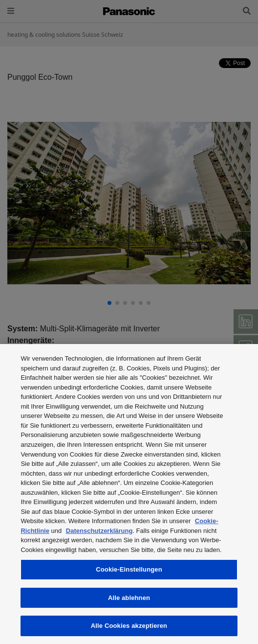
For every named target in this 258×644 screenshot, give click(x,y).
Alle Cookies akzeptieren (129, 626)
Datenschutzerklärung (99, 531)
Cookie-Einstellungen (129, 569)
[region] (129, 494)
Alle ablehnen (129, 598)
